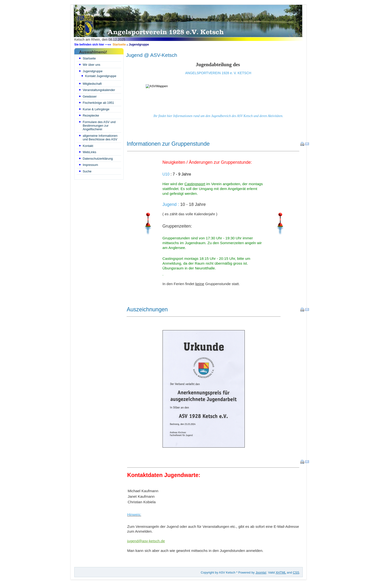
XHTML (281, 572)
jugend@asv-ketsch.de (146, 541)
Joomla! (261, 572)
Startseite (119, 45)
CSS (296, 572)
